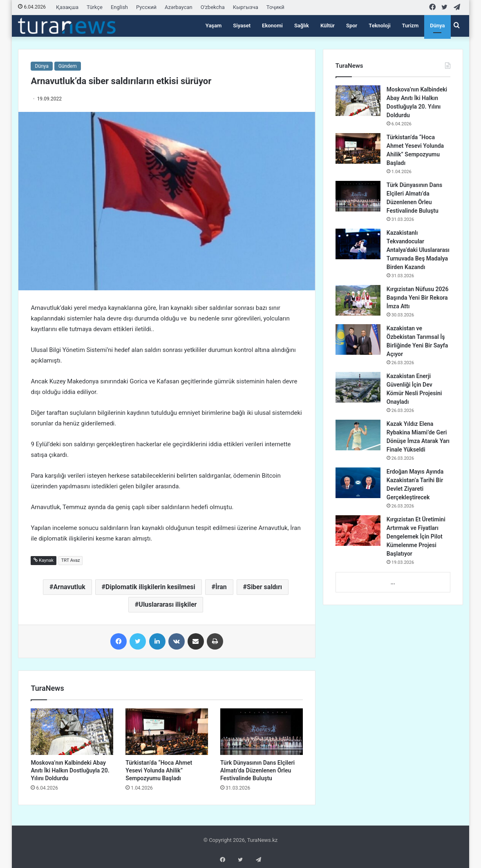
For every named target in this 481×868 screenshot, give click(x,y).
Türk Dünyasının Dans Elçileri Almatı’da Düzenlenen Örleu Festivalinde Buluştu (257, 770)
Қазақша (67, 7)
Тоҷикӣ (275, 7)
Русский (146, 7)
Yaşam (214, 26)
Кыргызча (246, 7)
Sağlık (302, 26)
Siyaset (242, 26)
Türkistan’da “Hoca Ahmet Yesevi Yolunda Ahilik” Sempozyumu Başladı (159, 770)
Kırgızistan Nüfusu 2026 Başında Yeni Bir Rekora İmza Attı (418, 298)
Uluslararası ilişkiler (168, 604)
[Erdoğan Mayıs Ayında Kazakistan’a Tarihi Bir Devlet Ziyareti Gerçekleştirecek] (358, 483)
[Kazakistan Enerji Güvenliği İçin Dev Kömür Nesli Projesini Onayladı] (358, 387)
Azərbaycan (179, 7)
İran (221, 587)
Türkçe (95, 7)
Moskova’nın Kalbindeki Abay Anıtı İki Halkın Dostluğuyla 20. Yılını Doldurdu (70, 770)
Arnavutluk (69, 587)
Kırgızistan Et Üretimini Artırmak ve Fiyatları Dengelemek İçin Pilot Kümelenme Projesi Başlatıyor (416, 536)
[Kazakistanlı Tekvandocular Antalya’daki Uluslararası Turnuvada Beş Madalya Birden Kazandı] (358, 244)
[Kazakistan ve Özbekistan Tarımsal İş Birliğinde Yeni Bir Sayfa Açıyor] (358, 339)
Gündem (68, 66)
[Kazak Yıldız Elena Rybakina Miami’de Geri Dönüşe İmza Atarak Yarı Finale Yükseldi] (358, 435)
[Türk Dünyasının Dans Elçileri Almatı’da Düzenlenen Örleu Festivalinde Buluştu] (262, 732)
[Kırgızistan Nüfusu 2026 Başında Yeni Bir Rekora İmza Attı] (358, 300)
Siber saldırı (264, 587)
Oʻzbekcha (213, 7)
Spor (352, 26)
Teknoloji (379, 26)
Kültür (328, 26)
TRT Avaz (71, 560)
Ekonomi (272, 26)
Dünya (437, 26)
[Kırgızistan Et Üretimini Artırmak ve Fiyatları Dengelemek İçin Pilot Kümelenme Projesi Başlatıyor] (358, 531)
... (393, 582)
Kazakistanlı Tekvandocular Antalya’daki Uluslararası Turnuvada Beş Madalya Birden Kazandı (418, 250)
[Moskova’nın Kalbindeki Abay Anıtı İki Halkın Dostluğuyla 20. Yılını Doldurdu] (72, 732)
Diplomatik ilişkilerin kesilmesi (150, 587)
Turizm (411, 26)
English (119, 7)
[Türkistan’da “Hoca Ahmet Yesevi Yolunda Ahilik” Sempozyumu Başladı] (167, 732)
